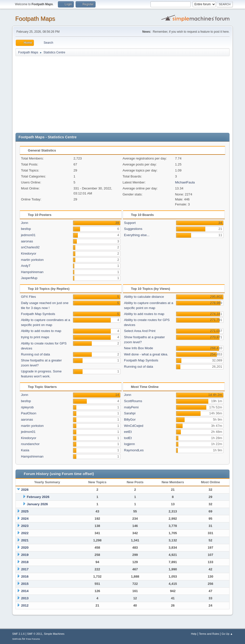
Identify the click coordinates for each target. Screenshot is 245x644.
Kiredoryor (29, 253)
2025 (25, 511)
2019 (25, 555)
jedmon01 (28, 235)
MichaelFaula (185, 182)
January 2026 (37, 504)
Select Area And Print (140, 331)
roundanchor (30, 444)
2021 (25, 540)
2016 (25, 576)
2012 (25, 605)
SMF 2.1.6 (18, 634)
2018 (25, 562)
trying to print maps (35, 337)
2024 (25, 519)
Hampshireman (32, 272)
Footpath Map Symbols (38, 314)
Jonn (25, 223)
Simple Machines (54, 634)
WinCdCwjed (134, 426)
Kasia (25, 450)
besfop (26, 229)
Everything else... (137, 235)
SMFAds (17, 639)
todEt (128, 438)
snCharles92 (30, 247)
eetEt (128, 432)
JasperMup (29, 278)
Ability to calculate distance (144, 297)
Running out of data (35, 354)
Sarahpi (130, 413)
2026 (25, 490)
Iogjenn (129, 444)
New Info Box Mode (138, 348)
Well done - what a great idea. (146, 354)
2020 (25, 548)
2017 (25, 569)
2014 (25, 591)
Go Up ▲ (227, 634)
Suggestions (133, 229)
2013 (25, 598)
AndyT (26, 266)
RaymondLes (134, 450)
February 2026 (38, 497)
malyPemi (131, 407)
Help (194, 634)
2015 (25, 584)
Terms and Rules (209, 634)
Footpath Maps (35, 19)
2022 (25, 533)
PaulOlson (29, 413)
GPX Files (28, 297)
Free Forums (33, 639)
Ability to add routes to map (41, 331)
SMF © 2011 (35, 634)
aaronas (27, 241)
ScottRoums (133, 401)
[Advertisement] (122, 94)
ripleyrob (27, 407)
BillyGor (130, 419)
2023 (25, 526)
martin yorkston (32, 260)
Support (130, 223)
